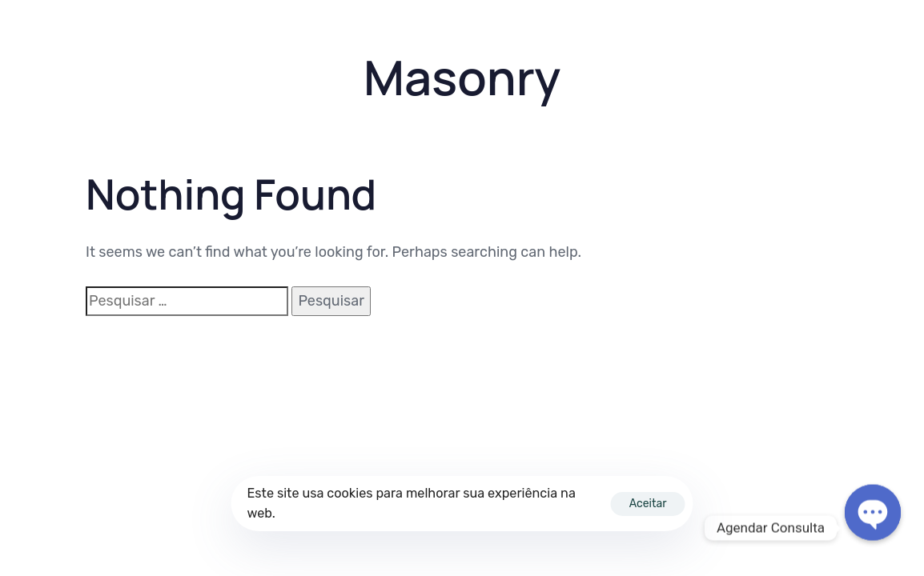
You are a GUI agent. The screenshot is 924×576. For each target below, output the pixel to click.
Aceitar (648, 504)
